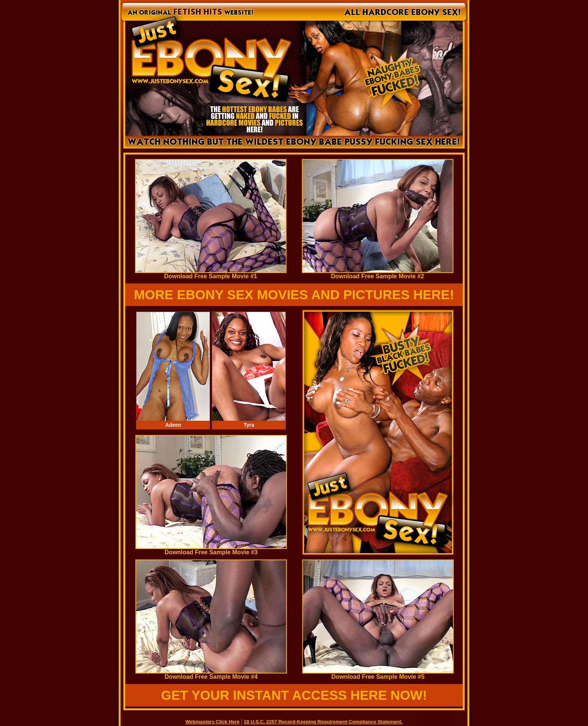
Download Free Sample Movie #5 (378, 674)
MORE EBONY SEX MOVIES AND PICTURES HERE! (294, 295)
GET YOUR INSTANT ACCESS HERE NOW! (294, 695)
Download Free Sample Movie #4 (211, 674)
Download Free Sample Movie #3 (211, 550)
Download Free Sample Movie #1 (211, 274)
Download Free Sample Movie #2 (378, 274)
